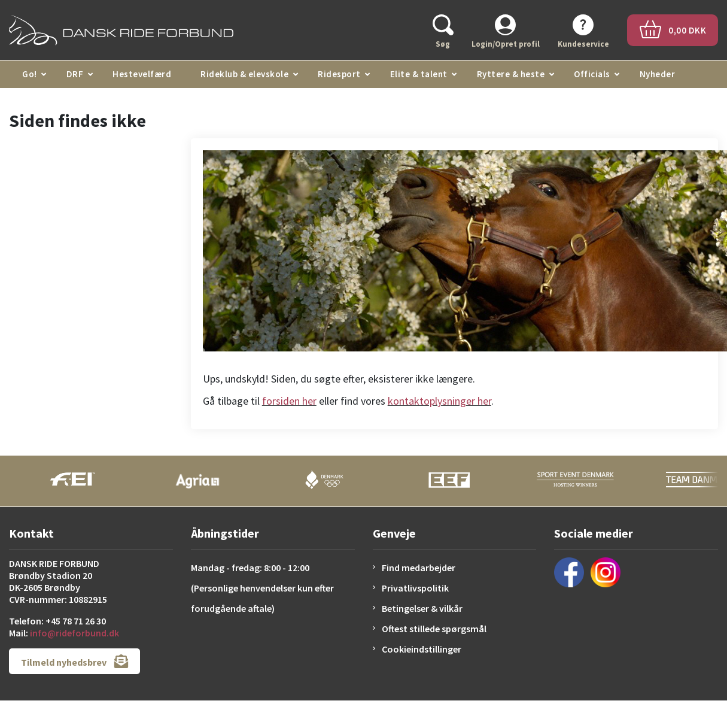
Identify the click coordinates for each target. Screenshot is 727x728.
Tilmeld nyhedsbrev (74, 661)
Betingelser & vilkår (422, 608)
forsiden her (289, 401)
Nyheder (658, 74)
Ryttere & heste (511, 74)
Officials (592, 74)
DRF (75, 74)
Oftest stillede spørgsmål (434, 629)
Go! (30, 74)
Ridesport (339, 74)
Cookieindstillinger (422, 649)
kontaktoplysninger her (439, 401)
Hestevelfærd (142, 74)
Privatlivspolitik (415, 588)
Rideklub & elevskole (244, 74)
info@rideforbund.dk (74, 633)
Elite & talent (419, 74)
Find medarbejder (419, 568)
